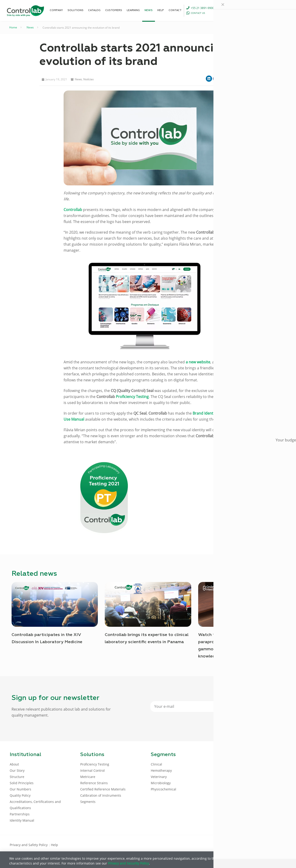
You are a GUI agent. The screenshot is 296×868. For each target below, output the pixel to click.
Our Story (17, 770)
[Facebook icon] (257, 844)
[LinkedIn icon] (264, 844)
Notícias (88, 79)
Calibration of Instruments (101, 795)
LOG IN (276, 10)
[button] (209, 79)
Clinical (156, 764)
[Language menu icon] (257, 10)
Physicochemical (163, 789)
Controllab (73, 210)
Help (54, 845)
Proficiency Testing (95, 764)
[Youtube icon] (271, 844)
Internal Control (92, 770)
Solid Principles (22, 783)
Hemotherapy (161, 770)
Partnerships (20, 814)
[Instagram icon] (279, 844)
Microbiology (161, 783)
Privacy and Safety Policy (29, 845)
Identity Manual (22, 820)
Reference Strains (94, 783)
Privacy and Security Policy (128, 863)
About (14, 764)
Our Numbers (20, 789)
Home (13, 27)
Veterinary (159, 777)
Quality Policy (20, 795)
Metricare (88, 777)
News (30, 27)
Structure (17, 777)
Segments (88, 802)
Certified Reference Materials (103, 789)
